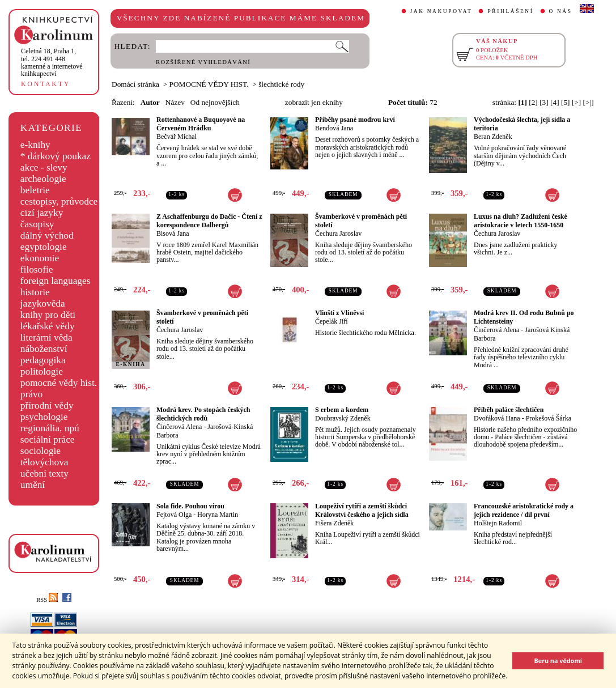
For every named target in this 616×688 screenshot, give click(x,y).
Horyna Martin (218, 515)
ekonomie (40, 258)
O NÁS (561, 11)
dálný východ (47, 235)
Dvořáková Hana (497, 418)
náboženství (44, 349)
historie (35, 292)
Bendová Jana (334, 128)
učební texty (44, 473)
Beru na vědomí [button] (558, 661)
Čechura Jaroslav (338, 233)
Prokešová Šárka (549, 418)
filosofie (37, 269)
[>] (576, 102)
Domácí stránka (135, 84)
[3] (544, 102)
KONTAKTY (46, 84)
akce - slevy (44, 167)
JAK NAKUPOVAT (441, 11)
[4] (555, 102)
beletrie (35, 190)
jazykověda (43, 303)
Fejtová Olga (174, 515)
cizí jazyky (42, 213)
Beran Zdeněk (493, 137)
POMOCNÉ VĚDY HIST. (209, 84)
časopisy (37, 224)
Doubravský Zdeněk (343, 418)
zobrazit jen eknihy (314, 102)
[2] (533, 102)
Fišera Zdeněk (334, 523)
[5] (566, 102)
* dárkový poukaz (56, 156)
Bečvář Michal (177, 137)
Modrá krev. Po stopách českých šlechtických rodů (203, 414)
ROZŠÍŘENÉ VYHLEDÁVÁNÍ (203, 62)
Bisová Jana (173, 233)
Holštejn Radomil (498, 523)
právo (31, 394)
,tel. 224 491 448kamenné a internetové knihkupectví (52, 62)
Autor (150, 102)
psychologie (44, 417)
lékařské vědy (48, 326)
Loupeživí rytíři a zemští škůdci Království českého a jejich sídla (362, 510)
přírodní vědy (47, 405)
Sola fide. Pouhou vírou (190, 506)
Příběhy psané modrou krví (355, 120)
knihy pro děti (48, 315)
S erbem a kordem (342, 410)
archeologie (43, 179)
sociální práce (48, 439)
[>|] (589, 102)
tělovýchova (44, 462)
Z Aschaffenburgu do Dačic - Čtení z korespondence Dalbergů (209, 221)
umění (33, 485)
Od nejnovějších (215, 102)
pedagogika (43, 360)
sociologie (41, 451)
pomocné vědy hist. (59, 383)
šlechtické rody (281, 84)
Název (175, 102)
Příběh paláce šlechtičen (509, 410)
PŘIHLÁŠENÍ (510, 11)
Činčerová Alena (496, 330)
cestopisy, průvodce (59, 201)
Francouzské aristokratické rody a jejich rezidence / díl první (524, 510)
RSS (47, 600)
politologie (42, 371)
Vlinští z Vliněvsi (339, 313)
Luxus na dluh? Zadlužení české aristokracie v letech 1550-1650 (521, 221)
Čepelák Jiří (332, 321)
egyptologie (44, 247)
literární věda (46, 337)
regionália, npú (50, 428)
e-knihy (35, 145)
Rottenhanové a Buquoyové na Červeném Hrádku (201, 124)
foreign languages (56, 281)
